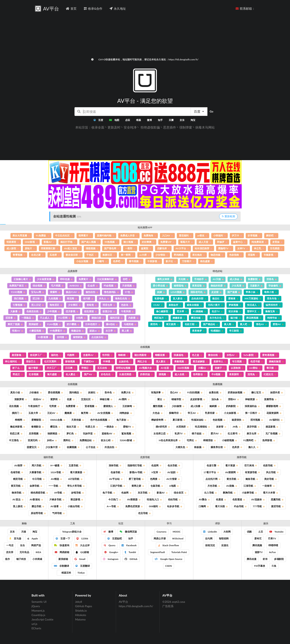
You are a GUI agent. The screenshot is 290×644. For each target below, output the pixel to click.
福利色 (56, 355)
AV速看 (56, 506)
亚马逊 (15, 538)
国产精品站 (210, 324)
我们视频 (20, 298)
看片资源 (232, 465)
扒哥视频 (254, 235)
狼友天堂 (73, 427)
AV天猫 (218, 279)
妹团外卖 (277, 392)
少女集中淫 (53, 447)
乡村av (52, 440)
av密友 (202, 235)
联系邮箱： (245, 8)
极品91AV (73, 292)
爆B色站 (112, 324)
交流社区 (87, 399)
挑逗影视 (272, 427)
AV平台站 (116, 479)
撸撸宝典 (271, 311)
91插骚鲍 (199, 311)
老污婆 (88, 298)
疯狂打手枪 (68, 242)
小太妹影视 (231, 413)
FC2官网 (64, 318)
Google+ (111, 552)
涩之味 (37, 298)
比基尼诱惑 (127, 374)
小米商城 (37, 559)
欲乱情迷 (90, 311)
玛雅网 (72, 355)
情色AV (261, 324)
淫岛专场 (273, 298)
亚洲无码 (34, 440)
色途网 (126, 493)
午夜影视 (154, 261)
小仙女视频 (84, 261)
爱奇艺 (258, 538)
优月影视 (72, 311)
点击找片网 (213, 479)
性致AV (18, 331)
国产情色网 (112, 248)
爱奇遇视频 (270, 355)
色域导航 (17, 472)
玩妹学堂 (89, 433)
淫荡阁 (253, 255)
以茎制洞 (237, 368)
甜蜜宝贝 (33, 447)
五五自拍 (104, 368)
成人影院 (13, 248)
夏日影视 (179, 420)
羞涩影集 (18, 355)
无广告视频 (273, 433)
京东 (182, 120)
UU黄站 (255, 368)
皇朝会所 (175, 305)
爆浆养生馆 (218, 447)
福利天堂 (116, 318)
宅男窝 (54, 406)
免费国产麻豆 (18, 286)
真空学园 (253, 427)
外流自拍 (111, 447)
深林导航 (115, 465)
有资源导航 (252, 472)
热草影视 (269, 440)
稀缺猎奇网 (159, 420)
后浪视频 (35, 433)
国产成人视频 (90, 242)
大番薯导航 (37, 472)
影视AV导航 (137, 472)
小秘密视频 (229, 440)
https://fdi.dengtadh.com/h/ (136, 606)
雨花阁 (72, 298)
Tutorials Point (179, 552)
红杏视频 (35, 374)
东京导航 (144, 493)
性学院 (107, 355)
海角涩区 (56, 305)
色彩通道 (239, 499)
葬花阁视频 (254, 318)
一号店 (10, 545)
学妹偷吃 (275, 286)
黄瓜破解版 (200, 361)
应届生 (225, 545)
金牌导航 (36, 486)
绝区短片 (160, 318)
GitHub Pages (84, 606)
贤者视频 (91, 406)
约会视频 (110, 286)
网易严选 (36, 545)
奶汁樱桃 (73, 324)
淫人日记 (37, 305)
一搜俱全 (110, 427)
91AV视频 (54, 324)
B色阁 (81, 318)
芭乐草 (182, 311)
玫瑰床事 (157, 392)
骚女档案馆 (142, 355)
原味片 (30, 248)
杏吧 (126, 279)
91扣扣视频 (195, 392)
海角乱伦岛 (122, 298)
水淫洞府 (182, 427)
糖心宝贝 (258, 392)
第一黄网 (127, 255)
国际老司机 (198, 292)
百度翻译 (83, 566)
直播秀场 (270, 399)
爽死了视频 (15, 324)
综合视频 (39, 286)
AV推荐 (20, 465)
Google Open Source (168, 559)
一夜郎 (130, 248)
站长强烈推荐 (203, 248)
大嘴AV (203, 368)
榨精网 (20, 420)
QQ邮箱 (82, 552)
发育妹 (277, 242)
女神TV (243, 248)
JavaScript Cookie (42, 619)
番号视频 (135, 261)
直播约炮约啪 (106, 235)
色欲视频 (219, 420)
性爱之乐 (92, 427)
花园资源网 (274, 413)
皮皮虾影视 (198, 399)
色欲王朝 (191, 324)
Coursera (162, 532)
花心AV (175, 392)
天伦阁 (183, 279)
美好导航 (270, 479)
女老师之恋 (161, 433)
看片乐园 (221, 506)
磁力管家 (35, 368)
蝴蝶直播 (161, 355)
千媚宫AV (90, 361)
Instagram (111, 559)
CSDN (169, 566)
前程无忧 (210, 545)
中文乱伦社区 (64, 235)
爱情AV (278, 324)
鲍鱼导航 (252, 479)
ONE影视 (31, 242)
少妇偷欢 (35, 392)
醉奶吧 (271, 235)
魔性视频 (159, 406)
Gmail (80, 559)
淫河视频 (257, 420)
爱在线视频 (55, 392)
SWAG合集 (58, 420)
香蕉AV (49, 242)
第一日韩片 (253, 413)
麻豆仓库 (253, 433)
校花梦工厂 (37, 355)
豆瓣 (171, 120)
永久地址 (118, 8)
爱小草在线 (160, 286)
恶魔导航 (277, 499)
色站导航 (174, 499)
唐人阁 (229, 324)
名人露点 (72, 374)
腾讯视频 (257, 545)
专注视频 (238, 361)
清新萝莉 (21, 399)
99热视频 (111, 242)
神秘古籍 (106, 399)
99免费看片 (57, 331)
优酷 (249, 532)
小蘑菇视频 (36, 331)
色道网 (156, 465)
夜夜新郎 (235, 374)
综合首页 (180, 493)
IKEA (38, 552)
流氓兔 (253, 374)
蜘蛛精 (123, 355)
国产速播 (234, 292)
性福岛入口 (154, 499)
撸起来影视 (18, 427)
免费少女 (127, 392)
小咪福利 (220, 235)
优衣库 (10, 552)
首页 (71, 8)
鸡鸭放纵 (126, 413)
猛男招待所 (273, 305)
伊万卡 (237, 235)
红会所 (93, 286)
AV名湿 (166, 368)
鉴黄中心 (239, 242)
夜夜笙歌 (198, 286)
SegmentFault (158, 552)
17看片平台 (211, 472)
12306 (82, 538)
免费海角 (150, 235)
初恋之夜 (16, 433)
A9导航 (60, 493)
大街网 (227, 532)
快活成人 (253, 305)
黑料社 (68, 440)
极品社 (217, 298)
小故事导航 (249, 493)
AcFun (272, 552)
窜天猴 (271, 368)
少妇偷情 (178, 406)
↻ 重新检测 (228, 216)
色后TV (217, 311)
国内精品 (76, 392)
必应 (128, 120)
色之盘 (197, 355)
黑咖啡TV (225, 248)
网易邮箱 (62, 552)
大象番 (15, 311)
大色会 (157, 413)
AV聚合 (204, 499)
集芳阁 (86, 413)
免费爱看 (72, 406)
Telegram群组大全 (72, 532)
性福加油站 (199, 420)
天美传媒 (78, 420)
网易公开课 (160, 538)
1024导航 (57, 472)
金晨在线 (215, 392)
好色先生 (107, 374)
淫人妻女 (162, 361)
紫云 (161, 399)
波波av (94, 331)
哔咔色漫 (66, 279)
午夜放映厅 (35, 406)
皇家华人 (220, 361)
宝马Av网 (37, 292)
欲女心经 (107, 440)
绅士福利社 (12, 361)
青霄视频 (19, 255)
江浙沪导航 (118, 486)
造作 (7, 559)
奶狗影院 (232, 406)
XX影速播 (44, 337)
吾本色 (110, 392)
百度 (98, 120)
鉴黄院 (146, 248)
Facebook (129, 545)
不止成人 (46, 318)
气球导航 (58, 513)
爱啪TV (128, 427)
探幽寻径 (175, 413)
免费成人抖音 (129, 235)
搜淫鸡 (155, 324)
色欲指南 (235, 255)
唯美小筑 (270, 292)
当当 (22, 545)
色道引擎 (213, 465)
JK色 (237, 427)
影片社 (171, 261)
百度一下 (63, 538)
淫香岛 (271, 279)
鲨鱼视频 (128, 433)
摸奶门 (17, 413)
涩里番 (10, 318)
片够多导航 (57, 499)
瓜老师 (55, 255)
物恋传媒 (217, 255)
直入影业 (179, 298)
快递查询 (62, 545)
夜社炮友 (199, 255)
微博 (149, 120)
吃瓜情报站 (202, 427)
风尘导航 (272, 472)
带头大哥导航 (76, 486)
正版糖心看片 (22, 279)
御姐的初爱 (218, 286)
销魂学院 (178, 399)
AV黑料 (124, 399)
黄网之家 (138, 486)
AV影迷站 (36, 499)
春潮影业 (37, 427)
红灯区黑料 (52, 361)
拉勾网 (209, 538)
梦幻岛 (71, 433)
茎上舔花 (19, 506)
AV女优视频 (105, 413)
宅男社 (192, 440)
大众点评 (83, 545)
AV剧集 (232, 486)
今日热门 (115, 499)
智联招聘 (224, 538)
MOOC (177, 532)
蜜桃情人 (110, 406)
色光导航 (174, 465)
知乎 (160, 120)
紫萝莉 (55, 399)
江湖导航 (250, 486)
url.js (35, 624)
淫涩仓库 (109, 305)
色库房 (237, 447)
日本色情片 (93, 324)
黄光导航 (233, 479)
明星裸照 (13, 242)
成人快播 (197, 406)
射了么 (17, 368)
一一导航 (55, 486)
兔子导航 (109, 493)
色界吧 (118, 261)
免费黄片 (85, 279)
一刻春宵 (268, 486)
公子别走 (92, 447)
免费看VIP (167, 242)
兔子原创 (123, 420)
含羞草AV (90, 355)
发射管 (221, 427)
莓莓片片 (186, 242)
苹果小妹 (252, 292)
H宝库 (156, 472)
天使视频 (128, 286)
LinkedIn (210, 532)
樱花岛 (55, 427)
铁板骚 (199, 447)
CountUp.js (38, 615)
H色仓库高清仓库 (170, 440)
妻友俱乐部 (73, 255)
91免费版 (43, 235)
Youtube (277, 532)
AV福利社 (276, 420)
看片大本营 (270, 493)
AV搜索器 (134, 499)
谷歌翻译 (62, 566)
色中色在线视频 (100, 420)
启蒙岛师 (163, 248)
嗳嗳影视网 (273, 406)
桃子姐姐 (198, 433)
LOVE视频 (178, 292)
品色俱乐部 (199, 298)
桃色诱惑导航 (39, 493)
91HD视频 (18, 292)
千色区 (91, 255)
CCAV (158, 305)
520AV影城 (127, 440)
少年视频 (53, 311)
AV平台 (123, 602)
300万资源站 (253, 298)
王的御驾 (128, 406)
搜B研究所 (163, 427)
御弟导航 (18, 493)
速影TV (259, 552)
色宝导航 (144, 513)
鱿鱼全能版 (194, 305)
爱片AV (216, 433)
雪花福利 (185, 235)
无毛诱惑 (276, 248)
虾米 (265, 559)
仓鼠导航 (157, 486)
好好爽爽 (148, 242)
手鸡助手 (200, 279)
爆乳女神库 (165, 279)
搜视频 (164, 374)
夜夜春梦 (198, 331)
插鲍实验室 (276, 361)
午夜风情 (127, 311)
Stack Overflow (168, 545)
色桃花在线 (34, 311)
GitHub (131, 559)
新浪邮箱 (63, 559)
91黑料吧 (250, 440)
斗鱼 (274, 566)
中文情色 (15, 440)
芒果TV (272, 538)
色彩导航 (269, 465)
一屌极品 (28, 318)
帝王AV (193, 413)
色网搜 (155, 479)
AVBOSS (76, 286)
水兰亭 (111, 331)
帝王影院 (235, 331)
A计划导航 (75, 479)
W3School (178, 538)
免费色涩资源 (134, 506)
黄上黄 (127, 331)
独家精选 (54, 433)
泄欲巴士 (32, 361)
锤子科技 (21, 559)
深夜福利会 (252, 406)
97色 (129, 292)
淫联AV (233, 399)
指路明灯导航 (136, 465)
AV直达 (18, 499)
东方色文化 (217, 318)
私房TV (180, 433)
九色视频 (55, 298)
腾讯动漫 (252, 559)
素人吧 (245, 324)
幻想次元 (270, 374)
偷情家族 (79, 337)
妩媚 (161, 292)
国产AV (89, 374)
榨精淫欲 (209, 440)
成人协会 (236, 279)
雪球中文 (253, 311)
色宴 (71, 399)
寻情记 (86, 368)
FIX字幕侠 (260, 566)
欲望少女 (109, 311)
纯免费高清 (259, 242)
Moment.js (38, 611)
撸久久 (253, 447)
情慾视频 (92, 248)
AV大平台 (182, 248)
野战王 (18, 374)
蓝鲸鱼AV (108, 433)
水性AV (232, 355)
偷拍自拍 (92, 292)
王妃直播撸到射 (107, 279)
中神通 (108, 361)
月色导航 (214, 486)
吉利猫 (62, 337)
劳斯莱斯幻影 (50, 248)
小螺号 (102, 261)
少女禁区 (74, 305)
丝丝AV (39, 399)
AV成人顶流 (72, 248)
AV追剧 (173, 472)
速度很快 (238, 420)
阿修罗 (222, 242)
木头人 (104, 298)
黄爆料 (55, 292)
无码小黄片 (215, 305)
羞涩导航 (277, 506)
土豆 (261, 532)
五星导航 (75, 465)
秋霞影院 (254, 279)
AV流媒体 (258, 499)
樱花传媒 (197, 318)
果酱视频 (180, 361)
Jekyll (79, 602)
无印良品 (24, 552)
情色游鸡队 (111, 292)
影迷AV (162, 493)
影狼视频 (71, 361)
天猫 (24, 532)
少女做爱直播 (46, 279)
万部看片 (188, 261)
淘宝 (193, 120)
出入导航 (210, 493)
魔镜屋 (69, 413)
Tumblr (130, 552)
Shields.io (81, 611)
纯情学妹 (273, 318)
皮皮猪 (216, 292)
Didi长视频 (185, 368)
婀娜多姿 (179, 318)
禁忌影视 (77, 499)
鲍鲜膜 (214, 406)
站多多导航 (175, 506)
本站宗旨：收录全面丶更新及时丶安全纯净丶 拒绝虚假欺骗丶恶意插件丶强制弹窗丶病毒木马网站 (145, 127)
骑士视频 (130, 242)
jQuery (36, 606)
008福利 (155, 506)
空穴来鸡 (251, 465)
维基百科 (66, 573)
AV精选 (56, 479)
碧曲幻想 (98, 318)
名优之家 (37, 255)
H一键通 (56, 465)
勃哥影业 (199, 374)
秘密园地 (180, 286)
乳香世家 (211, 413)
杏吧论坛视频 (124, 368)
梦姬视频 (235, 305)
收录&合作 (93, 8)
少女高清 (238, 286)
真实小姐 (17, 392)
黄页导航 (17, 486)
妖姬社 (93, 392)
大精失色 (182, 447)
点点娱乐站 (99, 337)
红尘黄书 (234, 433)
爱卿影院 (38, 420)
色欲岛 (126, 305)
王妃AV (53, 413)
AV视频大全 (147, 368)
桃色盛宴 (206, 261)
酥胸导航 (229, 493)
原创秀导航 (38, 513)
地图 (114, 120)
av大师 (144, 255)
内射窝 (133, 318)
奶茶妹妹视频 (236, 392)
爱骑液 (233, 298)
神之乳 (259, 248)
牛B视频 (217, 374)
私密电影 (161, 298)
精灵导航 (19, 479)
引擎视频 (19, 305)
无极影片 (256, 286)
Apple (33, 538)
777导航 (259, 506)
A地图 (174, 486)
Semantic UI (39, 602)
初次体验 (235, 311)
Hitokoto (81, 615)
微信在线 (214, 355)
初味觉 (92, 305)
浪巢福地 (180, 355)
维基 (139, 120)
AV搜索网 (232, 472)
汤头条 (216, 399)
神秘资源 (251, 399)
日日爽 (70, 368)
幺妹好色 (125, 361)
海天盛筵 (53, 374)
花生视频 (15, 406)
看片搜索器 (78, 472)
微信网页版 (128, 532)
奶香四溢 (146, 374)
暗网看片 (85, 235)
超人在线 (181, 374)
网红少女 (144, 361)
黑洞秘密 (35, 324)
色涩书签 (257, 361)
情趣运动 (77, 331)
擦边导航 (38, 506)
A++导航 (113, 506)
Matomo (80, 619)
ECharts (36, 628)
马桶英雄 (130, 324)
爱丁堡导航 (136, 479)
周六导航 (38, 465)
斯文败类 (172, 324)
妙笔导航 (78, 493)
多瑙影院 (279, 559)
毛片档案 (57, 286)
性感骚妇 (217, 331)
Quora (110, 545)
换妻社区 (109, 255)
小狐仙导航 (75, 506)
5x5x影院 (250, 355)
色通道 (221, 499)
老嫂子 (220, 368)
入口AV (167, 235)
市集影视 (270, 255)
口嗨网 (204, 506)
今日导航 (38, 479)
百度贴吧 (115, 538)
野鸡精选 (180, 255)
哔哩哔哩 (273, 545)
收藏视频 (73, 447)
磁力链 (235, 318)
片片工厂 (53, 368)
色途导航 (117, 472)
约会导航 (240, 506)
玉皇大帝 (35, 413)
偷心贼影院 (164, 311)
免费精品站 (87, 440)
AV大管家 (173, 479)
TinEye (81, 573)
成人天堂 (205, 242)
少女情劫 (162, 255)
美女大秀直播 (21, 235)
